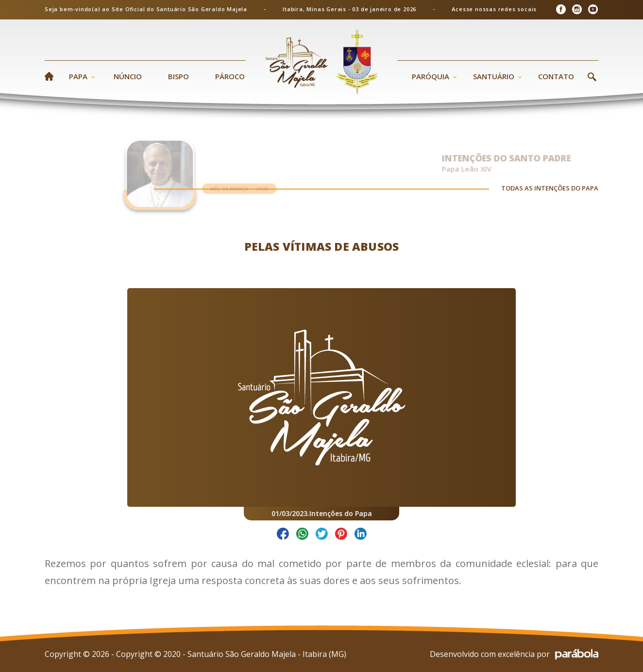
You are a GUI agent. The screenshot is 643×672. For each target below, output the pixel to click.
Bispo (178, 76)
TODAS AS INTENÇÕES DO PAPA (550, 190)
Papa (78, 76)
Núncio (128, 76)
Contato (556, 76)
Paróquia (431, 76)
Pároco (230, 76)
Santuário (494, 76)
